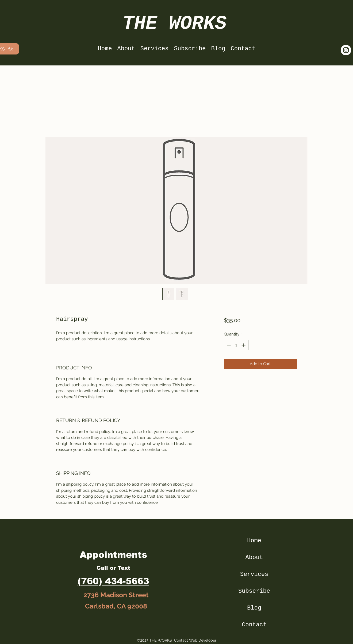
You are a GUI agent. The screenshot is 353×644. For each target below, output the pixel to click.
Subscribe (254, 591)
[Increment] (244, 345)
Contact (254, 625)
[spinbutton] (236, 345)
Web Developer (203, 640)
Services (254, 574)
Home (254, 541)
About (254, 558)
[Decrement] (228, 345)
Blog (254, 608)
